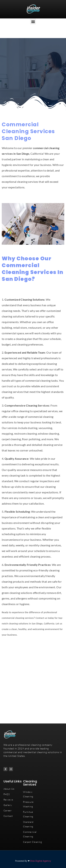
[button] (33, 21)
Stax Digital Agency (41, 861)
